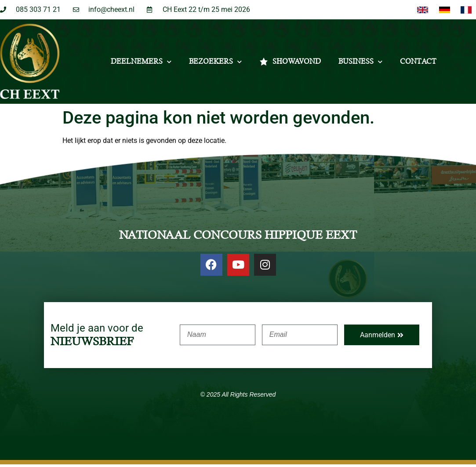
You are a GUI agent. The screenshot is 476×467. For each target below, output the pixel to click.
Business (360, 64)
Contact (418, 64)
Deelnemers (141, 64)
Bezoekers (215, 64)
